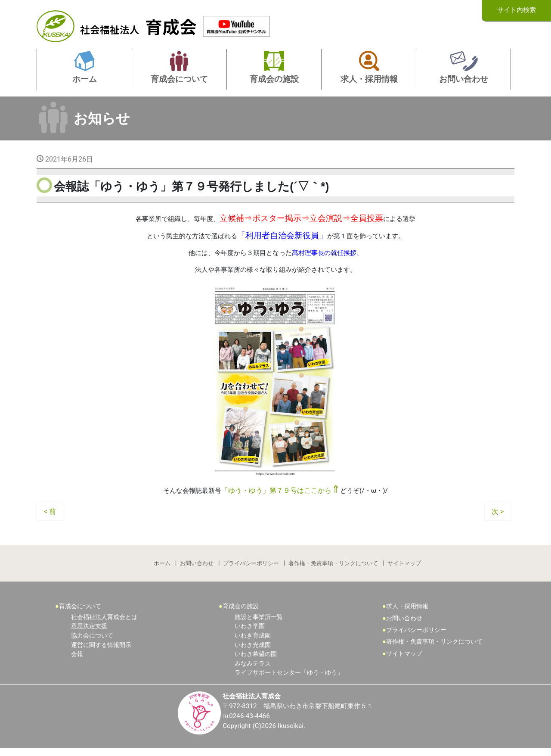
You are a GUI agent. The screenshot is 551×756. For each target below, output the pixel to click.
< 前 (50, 516)
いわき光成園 (253, 652)
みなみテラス (253, 670)
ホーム (161, 569)
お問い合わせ (196, 569)
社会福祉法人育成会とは (104, 624)
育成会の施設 (241, 613)
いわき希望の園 (256, 661)
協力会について (92, 642)
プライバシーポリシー (251, 569)
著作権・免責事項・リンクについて (334, 569)
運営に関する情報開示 (101, 652)
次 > (498, 516)
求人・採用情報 (407, 613)
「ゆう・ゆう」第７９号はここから (281, 495)
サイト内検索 (517, 10)
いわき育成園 (253, 642)
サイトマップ (405, 569)
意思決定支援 (89, 633)
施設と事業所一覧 (259, 624)
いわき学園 (250, 633)
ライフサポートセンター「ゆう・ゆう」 (289, 680)
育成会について (80, 613)
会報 (77, 661)
